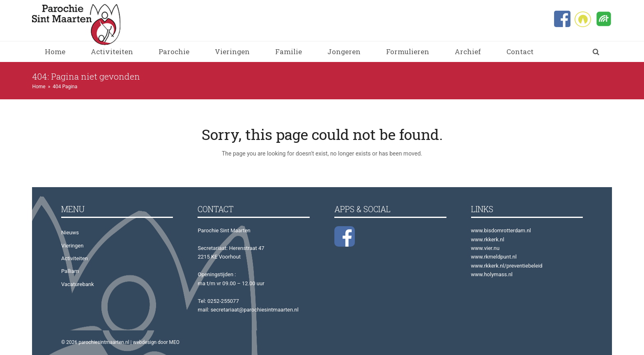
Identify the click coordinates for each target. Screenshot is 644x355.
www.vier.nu (485, 248)
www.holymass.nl (492, 274)
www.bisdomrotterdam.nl (501, 230)
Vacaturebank (78, 284)
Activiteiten (75, 258)
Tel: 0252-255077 (218, 301)
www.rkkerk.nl (488, 239)
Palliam (70, 271)
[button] (596, 52)
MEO (175, 342)
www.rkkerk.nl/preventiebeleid (507, 266)
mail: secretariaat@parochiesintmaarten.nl (248, 310)
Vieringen (72, 246)
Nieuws (70, 232)
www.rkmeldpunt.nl (494, 257)
